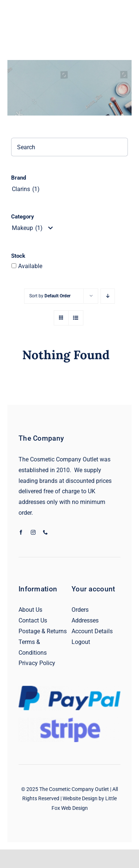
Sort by (50, 296)
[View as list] (76, 318)
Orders (80, 610)
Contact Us (33, 620)
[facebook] (21, 532)
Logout (81, 642)
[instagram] (33, 532)
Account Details (92, 631)
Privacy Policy (37, 663)
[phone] (45, 532)
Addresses (85, 620)
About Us (30, 610)
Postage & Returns (43, 631)
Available (30, 266)
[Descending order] (108, 296)
